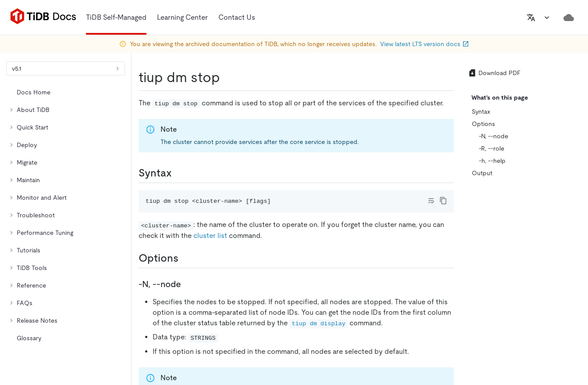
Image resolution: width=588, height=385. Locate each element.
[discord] (532, 254)
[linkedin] (477, 254)
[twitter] (459, 254)
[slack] (514, 254)
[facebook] (495, 254)
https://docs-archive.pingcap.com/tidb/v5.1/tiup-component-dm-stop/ (155, 143)
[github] (440, 254)
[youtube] (551, 254)
